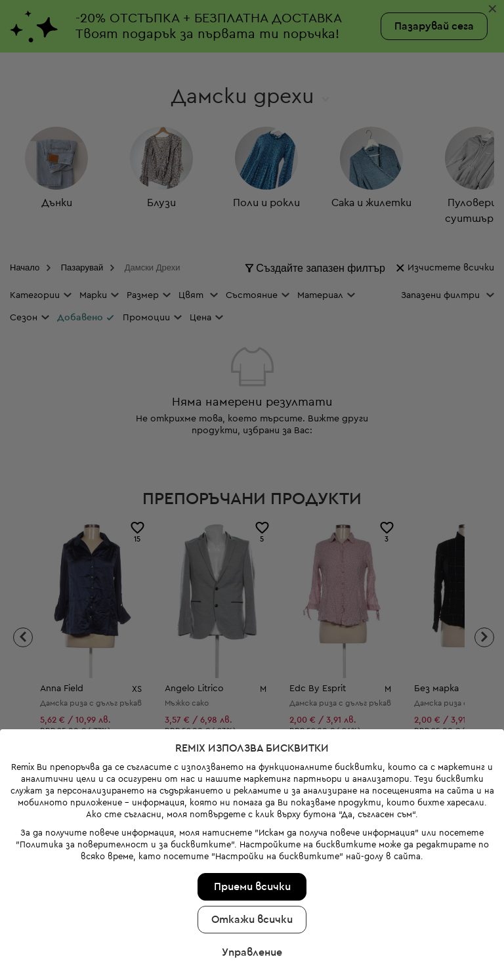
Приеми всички (252, 859)
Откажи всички (252, 891)
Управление (252, 924)
